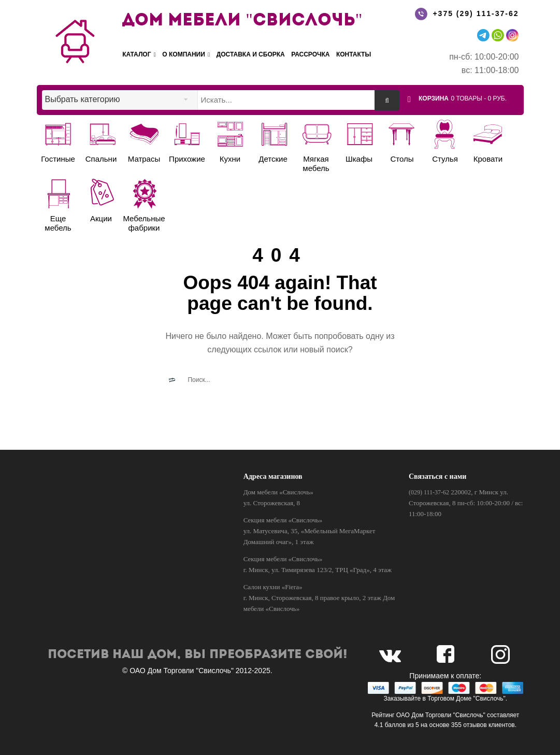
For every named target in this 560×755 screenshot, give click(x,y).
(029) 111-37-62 (429, 492)
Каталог (139, 55)
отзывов (475, 725)
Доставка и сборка (251, 54)
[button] (469, 98)
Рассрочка (310, 54)
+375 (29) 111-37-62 (476, 13)
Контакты (354, 54)
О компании (186, 55)
